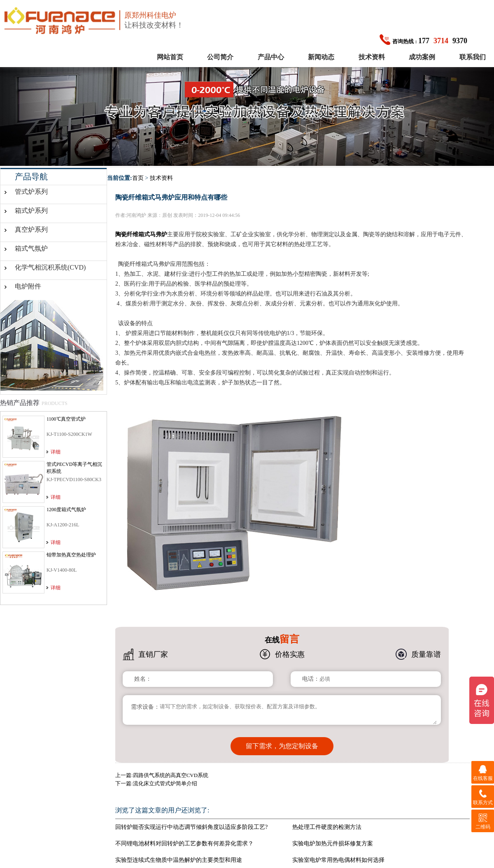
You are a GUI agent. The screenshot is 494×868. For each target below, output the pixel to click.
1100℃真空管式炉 (66, 419)
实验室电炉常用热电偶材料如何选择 (338, 857)
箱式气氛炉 (31, 248)
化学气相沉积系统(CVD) (50, 267)
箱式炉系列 (31, 211)
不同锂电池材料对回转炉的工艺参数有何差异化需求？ (184, 840)
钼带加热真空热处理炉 (71, 555)
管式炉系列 (31, 192)
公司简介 (220, 57)
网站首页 (170, 57)
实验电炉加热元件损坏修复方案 (333, 840)
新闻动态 (321, 57)
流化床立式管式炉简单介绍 (165, 780)
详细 (56, 452)
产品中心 (271, 57)
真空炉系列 (31, 229)
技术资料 (372, 57)
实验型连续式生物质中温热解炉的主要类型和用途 (179, 857)
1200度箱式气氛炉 (66, 510)
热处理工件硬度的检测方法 (327, 824)
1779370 (423, 41)
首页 (138, 178)
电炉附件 (28, 286)
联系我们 (473, 57)
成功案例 (422, 57)
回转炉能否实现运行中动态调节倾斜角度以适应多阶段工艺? (191, 824)
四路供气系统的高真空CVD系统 (171, 772)
